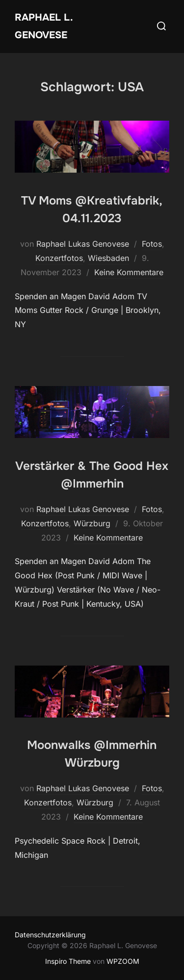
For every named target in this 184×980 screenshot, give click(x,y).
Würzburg (92, 523)
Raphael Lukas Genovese (83, 244)
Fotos (152, 244)
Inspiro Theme (68, 961)
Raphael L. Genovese (44, 26)
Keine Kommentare (129, 272)
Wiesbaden (108, 258)
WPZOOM (123, 961)
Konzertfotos (59, 258)
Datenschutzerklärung (50, 935)
